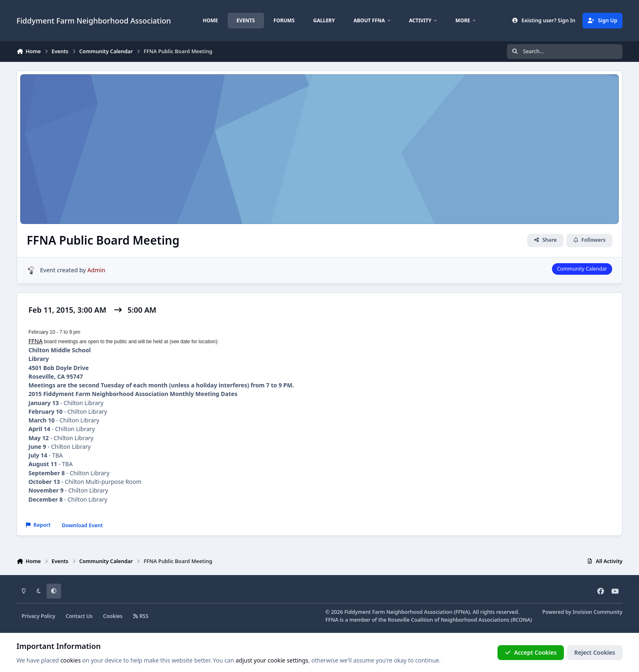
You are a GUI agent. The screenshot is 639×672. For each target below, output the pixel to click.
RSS (141, 616)
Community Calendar (582, 269)
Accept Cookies (531, 652)
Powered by (582, 612)
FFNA (35, 341)
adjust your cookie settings (272, 660)
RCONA (521, 620)
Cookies (113, 616)
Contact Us (79, 616)
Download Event (83, 525)
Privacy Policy (39, 616)
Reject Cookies (595, 652)
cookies (70, 660)
